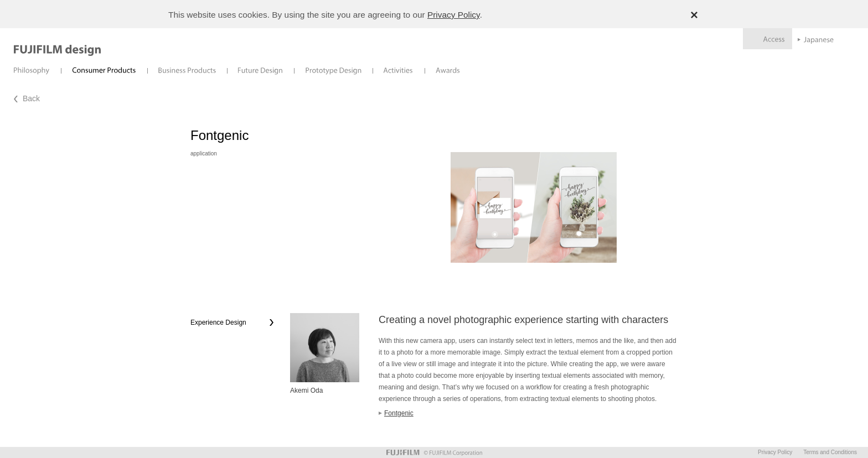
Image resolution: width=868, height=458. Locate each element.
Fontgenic (399, 413)
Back (31, 99)
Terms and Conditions (830, 452)
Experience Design (218, 322)
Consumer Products (104, 71)
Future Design (260, 71)
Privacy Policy (454, 15)
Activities (399, 71)
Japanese (816, 40)
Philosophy (32, 71)
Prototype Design (333, 71)
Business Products (187, 71)
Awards (448, 71)
